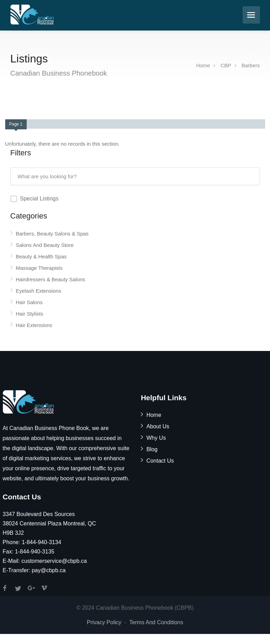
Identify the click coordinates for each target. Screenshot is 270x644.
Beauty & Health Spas (41, 256)
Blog (152, 449)
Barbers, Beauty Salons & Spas (52, 234)
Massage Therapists (39, 268)
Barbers (251, 65)
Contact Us (160, 461)
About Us (158, 426)
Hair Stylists (30, 314)
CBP (226, 65)
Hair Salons (29, 302)
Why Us (156, 438)
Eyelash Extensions (39, 291)
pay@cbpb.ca (49, 570)
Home (203, 65)
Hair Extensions (34, 325)
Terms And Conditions (156, 622)
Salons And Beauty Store (45, 245)
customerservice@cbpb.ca (54, 561)
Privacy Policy (104, 622)
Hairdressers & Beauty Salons (51, 279)
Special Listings (39, 199)
